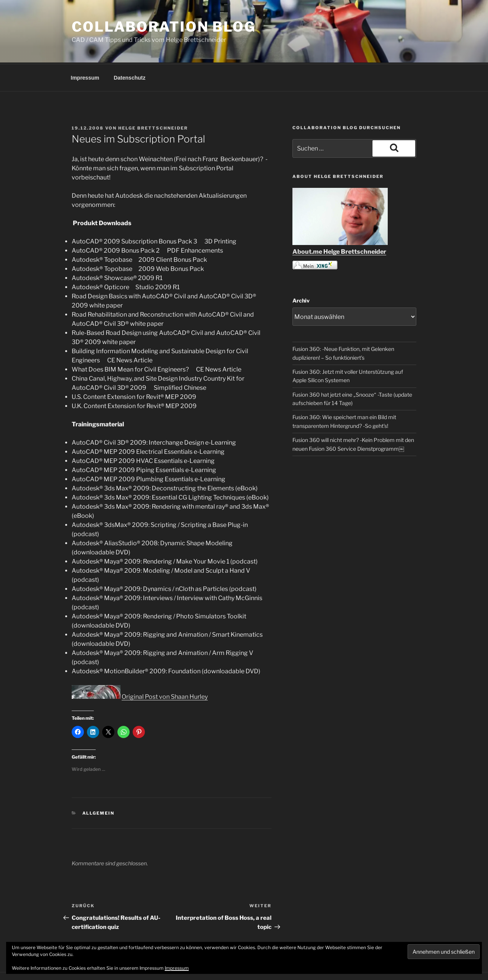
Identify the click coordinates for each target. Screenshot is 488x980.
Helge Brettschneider (153, 99)
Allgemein (99, 785)
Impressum (85, 49)
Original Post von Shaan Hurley (165, 668)
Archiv (301, 272)
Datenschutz (129, 49)
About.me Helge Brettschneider (339, 223)
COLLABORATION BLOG (164, 27)
